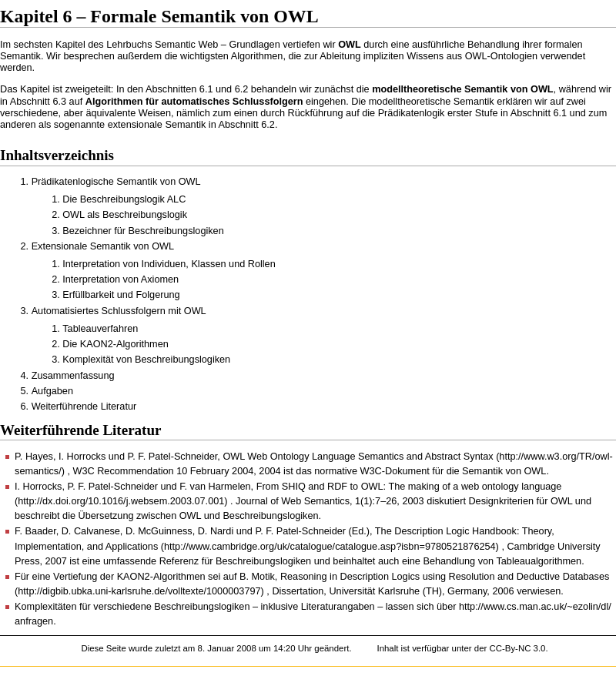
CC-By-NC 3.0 (517, 648)
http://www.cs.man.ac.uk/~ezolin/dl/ (535, 607)
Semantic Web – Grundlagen (218, 45)
